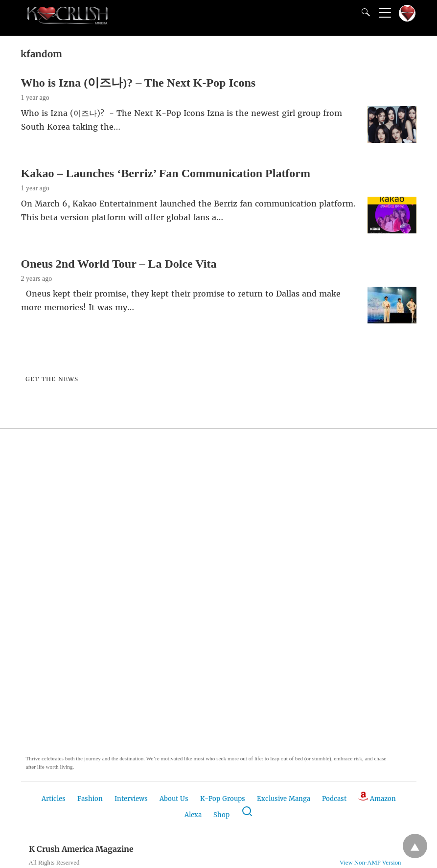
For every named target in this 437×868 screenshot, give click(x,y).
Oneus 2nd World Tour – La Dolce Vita (119, 264)
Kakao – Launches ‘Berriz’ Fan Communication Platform (166, 173)
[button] (75, 605)
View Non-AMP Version (370, 863)
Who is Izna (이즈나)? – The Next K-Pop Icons (138, 83)
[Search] (364, 12)
